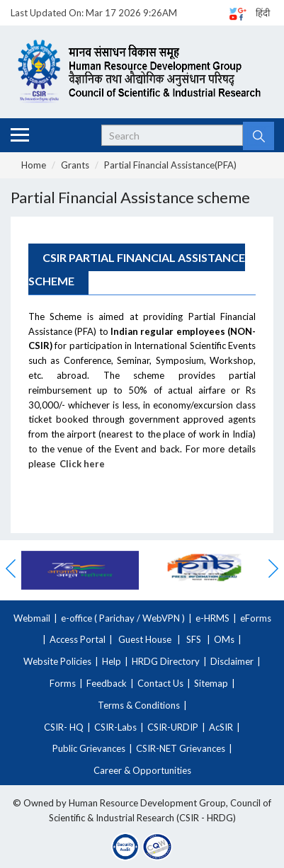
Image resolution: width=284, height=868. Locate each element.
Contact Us (160, 683)
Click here (82, 464)
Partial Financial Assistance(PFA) (170, 165)
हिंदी (263, 13)
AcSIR (221, 727)
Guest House (145, 639)
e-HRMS (212, 618)
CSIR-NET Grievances (181, 748)
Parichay (117, 618)
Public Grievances (89, 748)
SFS (194, 639)
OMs (224, 639)
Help (112, 661)
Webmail (32, 618)
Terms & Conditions (139, 705)
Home (34, 165)
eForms (256, 618)
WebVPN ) (163, 618)
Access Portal (78, 639)
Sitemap (211, 683)
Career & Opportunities (142, 770)
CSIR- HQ (64, 727)
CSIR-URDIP (173, 727)
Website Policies (57, 661)
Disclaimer (232, 661)
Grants (75, 165)
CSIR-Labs (115, 727)
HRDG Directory (166, 661)
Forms (63, 683)
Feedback (107, 683)
